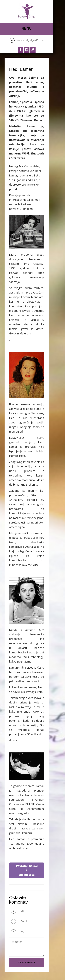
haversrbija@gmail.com (30, 40)
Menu (27, 29)
